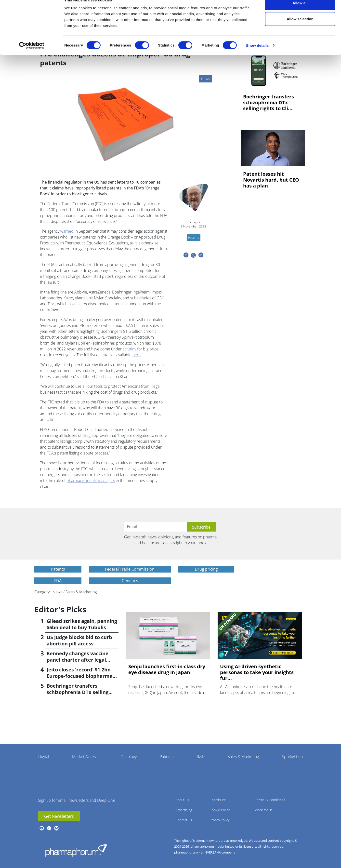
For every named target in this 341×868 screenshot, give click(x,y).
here (137, 355)
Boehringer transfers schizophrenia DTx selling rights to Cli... (269, 103)
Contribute (218, 800)
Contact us (184, 820)
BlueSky (56, 828)
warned (67, 231)
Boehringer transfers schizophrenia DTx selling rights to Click (78, 692)
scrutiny (129, 349)
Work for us (264, 810)
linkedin (49, 828)
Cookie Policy (220, 810)
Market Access (85, 757)
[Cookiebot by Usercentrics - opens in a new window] (32, 55)
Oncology (129, 757)
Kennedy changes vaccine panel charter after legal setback (78, 660)
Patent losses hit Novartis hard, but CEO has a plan (271, 180)
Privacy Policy (219, 820)
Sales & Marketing (243, 757)
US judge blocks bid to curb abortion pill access (79, 640)
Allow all (300, 13)
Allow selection (300, 29)
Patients (167, 757)
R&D (201, 757)
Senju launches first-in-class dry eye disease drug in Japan (167, 669)
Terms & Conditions (270, 800)
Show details (257, 55)
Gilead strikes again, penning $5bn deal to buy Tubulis (82, 624)
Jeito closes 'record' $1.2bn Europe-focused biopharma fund (80, 676)
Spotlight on (292, 757)
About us (182, 800)
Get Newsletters (59, 816)
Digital (44, 757)
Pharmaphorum (76, 850)
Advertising (184, 810)
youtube (42, 828)
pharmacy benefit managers (91, 481)
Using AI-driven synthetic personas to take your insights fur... (257, 672)
